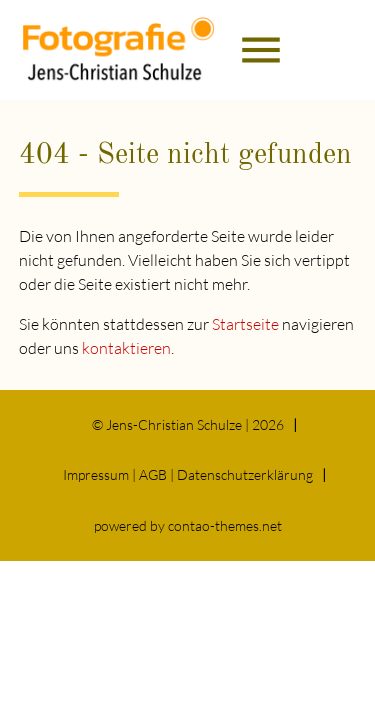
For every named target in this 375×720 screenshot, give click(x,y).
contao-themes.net (225, 525)
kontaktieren (126, 348)
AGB (153, 474)
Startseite (245, 324)
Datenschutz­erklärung (245, 474)
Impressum (96, 474)
